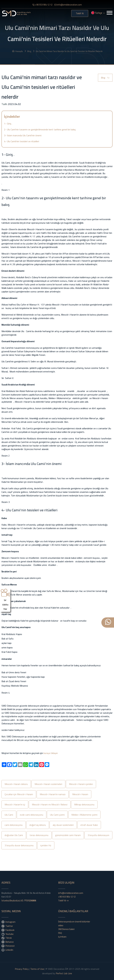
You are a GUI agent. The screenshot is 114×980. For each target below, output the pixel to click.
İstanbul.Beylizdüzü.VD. (19, 901)
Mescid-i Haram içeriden (81, 789)
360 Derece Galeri (66, 929)
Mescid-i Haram (80, 799)
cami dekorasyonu (14, 830)
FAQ (60, 933)
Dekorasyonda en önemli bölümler (74, 922)
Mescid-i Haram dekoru (16, 789)
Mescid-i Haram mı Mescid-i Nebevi (50, 810)
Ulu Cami (9, 820)
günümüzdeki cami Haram (68, 840)
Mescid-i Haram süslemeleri (48, 789)
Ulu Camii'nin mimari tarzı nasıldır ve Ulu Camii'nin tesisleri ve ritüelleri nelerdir (68, 51)
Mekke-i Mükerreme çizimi (84, 820)
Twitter (7, 926)
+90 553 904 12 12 (42, 5)
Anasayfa (18, 51)
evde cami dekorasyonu (32, 820)
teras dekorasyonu (39, 840)
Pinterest (8, 946)
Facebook (8, 930)
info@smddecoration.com (68, 5)
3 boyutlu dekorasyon (98, 840)
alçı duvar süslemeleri (63, 830)
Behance (8, 942)
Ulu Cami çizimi (57, 820)
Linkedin (7, 950)
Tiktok (7, 938)
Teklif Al (80, 13)
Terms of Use (37, 969)
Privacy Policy (22, 969)
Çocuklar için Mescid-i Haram (19, 799)
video (61, 925)
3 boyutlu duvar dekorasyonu (19, 851)
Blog (28, 51)
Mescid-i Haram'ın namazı (53, 799)
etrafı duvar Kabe (89, 830)
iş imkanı (62, 937)
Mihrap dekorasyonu (84, 810)
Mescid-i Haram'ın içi (15, 810)
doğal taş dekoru (38, 830)
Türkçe (98, 13)
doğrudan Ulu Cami (14, 840)
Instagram (8, 922)
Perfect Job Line (64, 973)
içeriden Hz (46, 851)
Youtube (7, 934)
